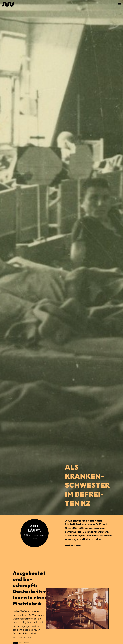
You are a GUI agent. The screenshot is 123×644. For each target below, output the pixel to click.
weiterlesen (76, 545)
